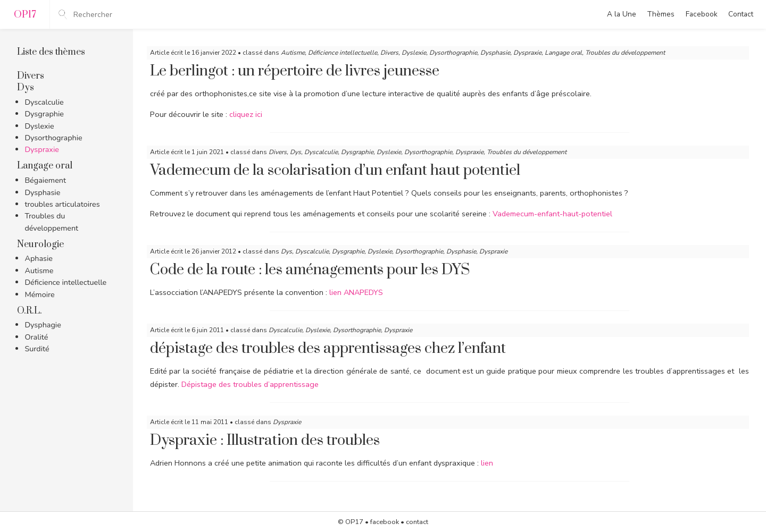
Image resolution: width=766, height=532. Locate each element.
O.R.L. (30, 311)
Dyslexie (39, 126)
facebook (385, 522)
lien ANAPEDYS (356, 292)
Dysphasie (42, 192)
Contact (741, 14)
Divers (31, 76)
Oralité (36, 337)
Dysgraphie (44, 114)
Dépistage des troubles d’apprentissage (250, 384)
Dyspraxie (42, 149)
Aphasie (39, 258)
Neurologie (40, 244)
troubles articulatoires (62, 204)
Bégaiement (45, 180)
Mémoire (39, 294)
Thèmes (661, 14)
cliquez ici (247, 114)
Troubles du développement (625, 53)
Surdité (37, 349)
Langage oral (45, 166)
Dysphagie (43, 325)
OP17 (354, 522)
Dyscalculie (44, 102)
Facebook (702, 14)
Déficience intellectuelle (65, 282)
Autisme (39, 271)
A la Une (622, 14)
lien (487, 463)
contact (417, 522)
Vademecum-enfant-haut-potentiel (552, 214)
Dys (26, 88)
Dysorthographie (53, 138)
